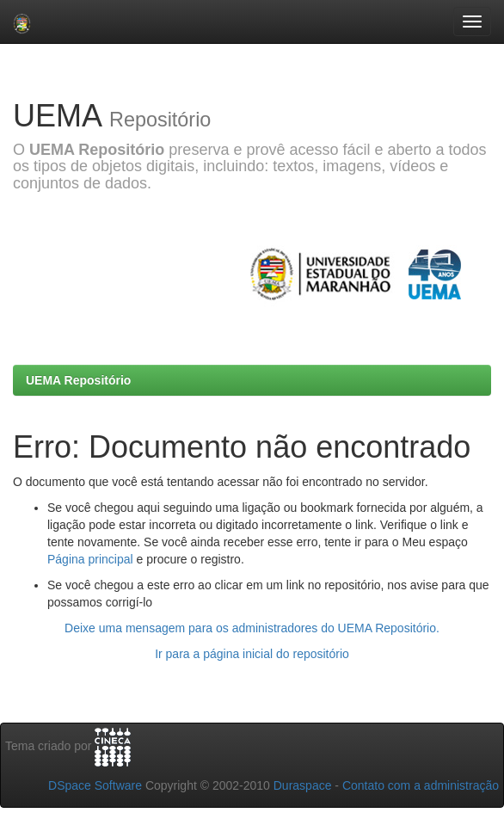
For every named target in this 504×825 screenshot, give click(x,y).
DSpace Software (95, 785)
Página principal (90, 559)
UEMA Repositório (78, 380)
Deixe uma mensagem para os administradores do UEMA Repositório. (252, 628)
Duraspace (303, 785)
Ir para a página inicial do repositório (252, 654)
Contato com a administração (421, 785)
